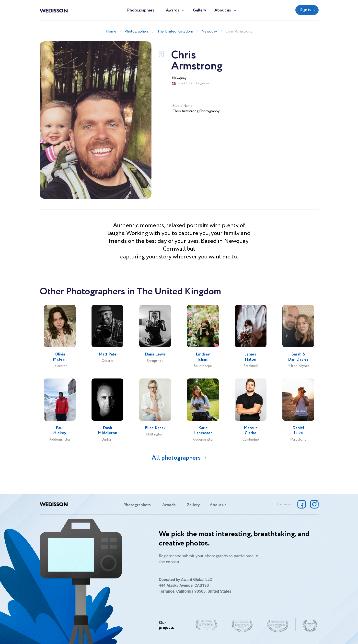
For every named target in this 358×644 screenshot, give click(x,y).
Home (111, 31)
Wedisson (54, 10)
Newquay (209, 31)
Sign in (306, 10)
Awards (173, 10)
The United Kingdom (175, 31)
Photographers (141, 10)
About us (223, 10)
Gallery (200, 10)
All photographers (176, 458)
